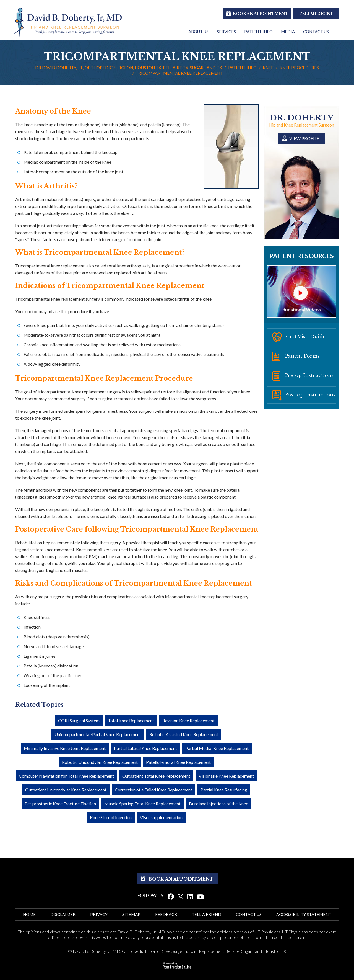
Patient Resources (302, 256)
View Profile (304, 138)
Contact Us (316, 32)
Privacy (99, 914)
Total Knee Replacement (131, 720)
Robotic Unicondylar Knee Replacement (100, 762)
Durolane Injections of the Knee (218, 804)
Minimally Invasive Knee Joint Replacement (65, 748)
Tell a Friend (206, 914)
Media (288, 32)
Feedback (166, 914)
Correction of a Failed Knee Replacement (153, 790)
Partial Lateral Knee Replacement (145, 748)
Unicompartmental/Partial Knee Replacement (98, 734)
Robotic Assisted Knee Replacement (184, 734)
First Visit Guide (305, 337)
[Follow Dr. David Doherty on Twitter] (180, 896)
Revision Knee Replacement (188, 720)
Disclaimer (63, 914)
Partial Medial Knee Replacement (217, 748)
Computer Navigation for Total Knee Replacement (66, 776)
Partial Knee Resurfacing (224, 790)
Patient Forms (302, 356)
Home (29, 914)
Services (226, 32)
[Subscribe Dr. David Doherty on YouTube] (200, 896)
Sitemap (131, 914)
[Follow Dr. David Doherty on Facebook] (171, 896)
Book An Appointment (261, 14)
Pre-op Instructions (309, 376)
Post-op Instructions (310, 395)
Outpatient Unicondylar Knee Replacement (66, 790)
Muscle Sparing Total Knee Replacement (142, 804)
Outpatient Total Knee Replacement (156, 776)
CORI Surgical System (79, 720)
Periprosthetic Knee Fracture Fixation (60, 804)
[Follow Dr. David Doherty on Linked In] (190, 896)
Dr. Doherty (302, 118)
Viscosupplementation (161, 817)
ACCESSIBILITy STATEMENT (304, 914)
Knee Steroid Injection (111, 817)
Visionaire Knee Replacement (226, 776)
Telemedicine (316, 14)
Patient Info (258, 32)
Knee (268, 68)
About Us (198, 32)
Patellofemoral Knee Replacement (178, 762)
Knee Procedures (299, 68)
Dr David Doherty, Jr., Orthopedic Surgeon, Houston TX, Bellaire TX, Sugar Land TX (129, 68)
